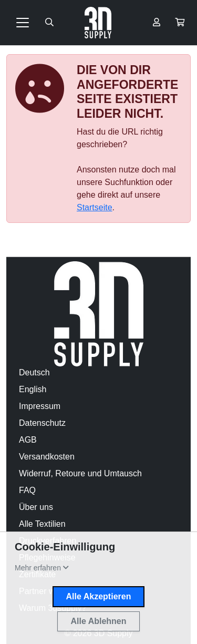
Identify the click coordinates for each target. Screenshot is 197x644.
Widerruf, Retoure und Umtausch (80, 473)
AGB (28, 440)
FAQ (27, 490)
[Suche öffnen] (49, 23)
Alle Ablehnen (98, 621)
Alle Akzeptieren (99, 596)
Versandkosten (47, 457)
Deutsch (34, 372)
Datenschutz (42, 423)
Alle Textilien (42, 524)
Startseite (95, 207)
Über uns (36, 507)
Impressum (40, 406)
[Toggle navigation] (23, 23)
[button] (180, 23)
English (33, 389)
